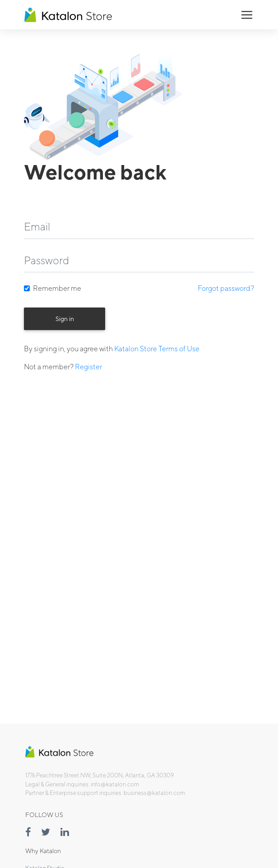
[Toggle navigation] (247, 15)
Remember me (57, 288)
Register (88, 367)
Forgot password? (226, 288)
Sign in (65, 319)
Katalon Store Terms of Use (157, 349)
